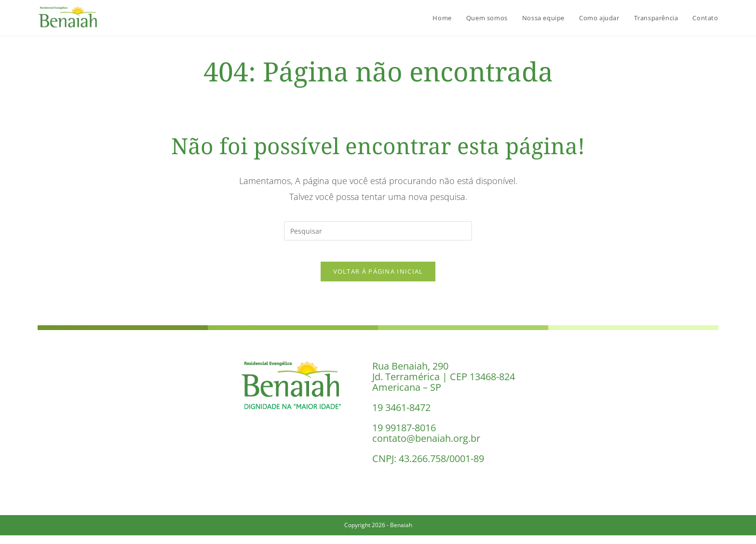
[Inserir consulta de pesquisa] (378, 231)
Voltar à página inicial (378, 279)
